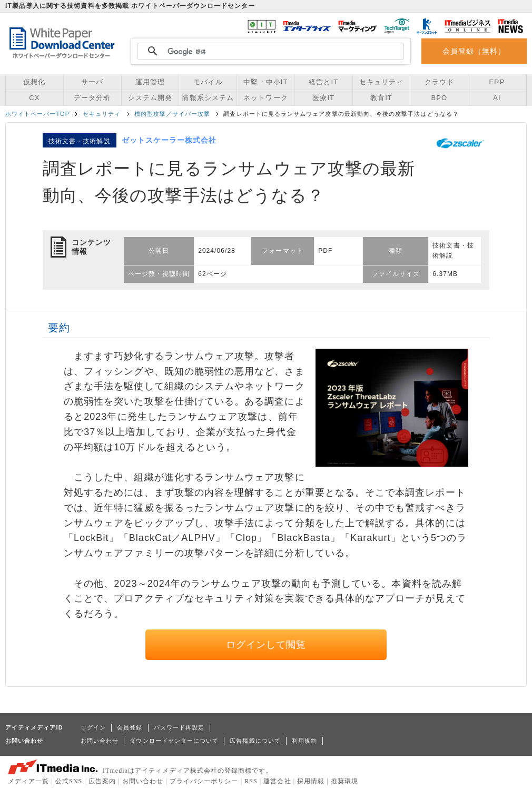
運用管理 (150, 82)
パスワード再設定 (179, 727)
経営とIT (323, 82)
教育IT (381, 98)
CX (34, 98)
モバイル (208, 82)
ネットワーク (265, 98)
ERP (497, 82)
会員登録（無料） (474, 51)
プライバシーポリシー (204, 781)
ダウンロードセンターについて (174, 741)
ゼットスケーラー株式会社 (169, 140)
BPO (439, 98)
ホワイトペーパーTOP (37, 114)
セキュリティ (381, 82)
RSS (251, 781)
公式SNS (69, 781)
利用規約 (304, 741)
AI (497, 98)
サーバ (92, 82)
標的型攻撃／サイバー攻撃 (173, 114)
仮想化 (34, 82)
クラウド (439, 82)
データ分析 (92, 98)
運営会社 (277, 781)
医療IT (323, 98)
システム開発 (150, 98)
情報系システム (208, 98)
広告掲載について (255, 741)
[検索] (269, 52)
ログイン (93, 727)
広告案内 (102, 781)
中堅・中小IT (265, 82)
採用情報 (311, 781)
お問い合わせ (100, 741)
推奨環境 (344, 781)
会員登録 (130, 727)
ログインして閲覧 (266, 645)
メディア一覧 (28, 781)
